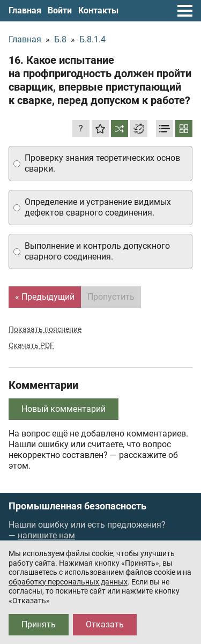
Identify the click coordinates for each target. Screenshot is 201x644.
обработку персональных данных (68, 582)
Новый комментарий (64, 409)
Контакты (98, 10)
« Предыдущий (45, 297)
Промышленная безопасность (77, 506)
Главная (25, 10)
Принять (39, 624)
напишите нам (46, 535)
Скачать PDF (31, 345)
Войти (60, 10)
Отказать (105, 624)
